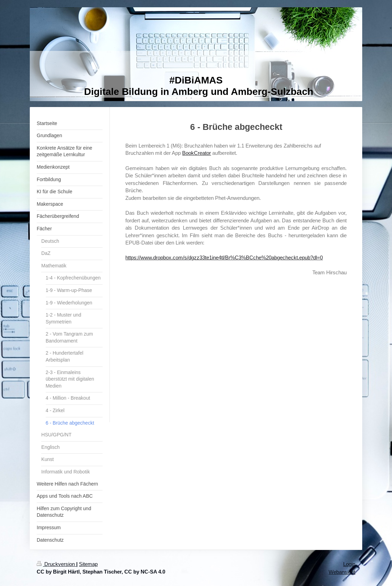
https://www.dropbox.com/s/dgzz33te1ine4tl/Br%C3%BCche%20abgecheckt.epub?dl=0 (224, 258)
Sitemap (88, 564)
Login (349, 564)
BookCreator (197, 153)
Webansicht (342, 572)
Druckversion (56, 564)
